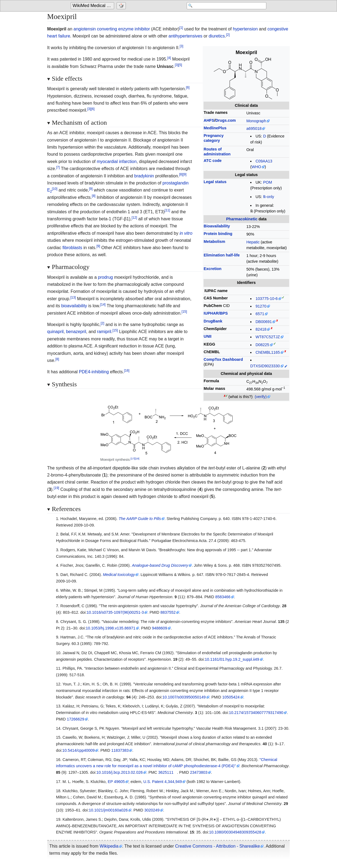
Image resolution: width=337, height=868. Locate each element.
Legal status (215, 182)
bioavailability (74, 306)
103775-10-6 (267, 299)
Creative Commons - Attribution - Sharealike (217, 846)
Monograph (256, 121)
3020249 (152, 810)
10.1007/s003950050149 (184, 697)
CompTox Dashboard (223, 359)
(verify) (261, 397)
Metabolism (214, 242)
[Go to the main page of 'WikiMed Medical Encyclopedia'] (93, 6)
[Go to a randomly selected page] (122, 6)
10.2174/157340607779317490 (256, 713)
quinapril (55, 332)
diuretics (217, 36)
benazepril (76, 332)
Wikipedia (109, 846)
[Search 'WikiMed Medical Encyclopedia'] (223, 6)
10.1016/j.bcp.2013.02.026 (120, 772)
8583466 (223, 597)
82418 (261, 329)
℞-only (269, 197)
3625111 (166, 772)
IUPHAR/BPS (216, 313)
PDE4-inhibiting (94, 372)
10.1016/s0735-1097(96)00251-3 (115, 612)
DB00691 (264, 322)
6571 (260, 314)
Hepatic (253, 242)
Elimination (222, 255)
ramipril (104, 332)
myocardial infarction (117, 162)
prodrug (105, 277)
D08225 (262, 345)
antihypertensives (185, 36)
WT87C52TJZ (268, 337)
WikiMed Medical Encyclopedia (93, 6)
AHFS (209, 120)
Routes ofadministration (217, 151)
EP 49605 (116, 782)
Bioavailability (217, 226)
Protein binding (218, 234)
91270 (261, 306)
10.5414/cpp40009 (78, 750)
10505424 (231, 697)
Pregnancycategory (214, 138)
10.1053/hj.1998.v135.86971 (111, 628)
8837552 (168, 612)
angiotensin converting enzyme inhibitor (112, 29)
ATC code (213, 161)
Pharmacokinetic (242, 219)
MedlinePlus (215, 128)
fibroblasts (72, 248)
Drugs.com (225, 120)
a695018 (254, 129)
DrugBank (213, 321)
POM (268, 182)
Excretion (213, 269)
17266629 (76, 719)
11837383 (120, 750)
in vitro (186, 233)
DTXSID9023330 (265, 366)
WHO (256, 167)
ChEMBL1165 (268, 352)
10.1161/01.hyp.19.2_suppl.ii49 (232, 659)
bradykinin (144, 176)
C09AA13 (264, 161)
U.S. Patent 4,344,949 (163, 782)
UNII (207, 336)
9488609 (160, 628)
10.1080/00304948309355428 (235, 832)
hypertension (245, 29)
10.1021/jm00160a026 (108, 810)
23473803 (199, 772)
